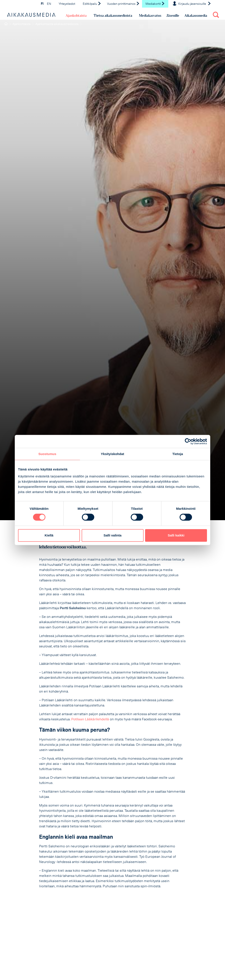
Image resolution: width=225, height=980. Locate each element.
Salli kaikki (176, 535)
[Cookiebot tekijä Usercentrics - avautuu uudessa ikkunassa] (188, 441)
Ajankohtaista (76, 15)
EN (49, 4)
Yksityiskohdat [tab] (112, 454)
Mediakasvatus (150, 15)
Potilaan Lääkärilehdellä (90, 719)
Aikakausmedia (196, 15)
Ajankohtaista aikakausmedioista (57, 24)
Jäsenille (173, 15)
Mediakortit (155, 4)
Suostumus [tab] (47, 454)
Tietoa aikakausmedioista (113, 15)
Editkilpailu (92, 4)
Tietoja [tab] (178, 454)
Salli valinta (113, 535)
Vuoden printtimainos (123, 4)
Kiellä (49, 535)
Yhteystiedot (67, 4)
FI (42, 4)
